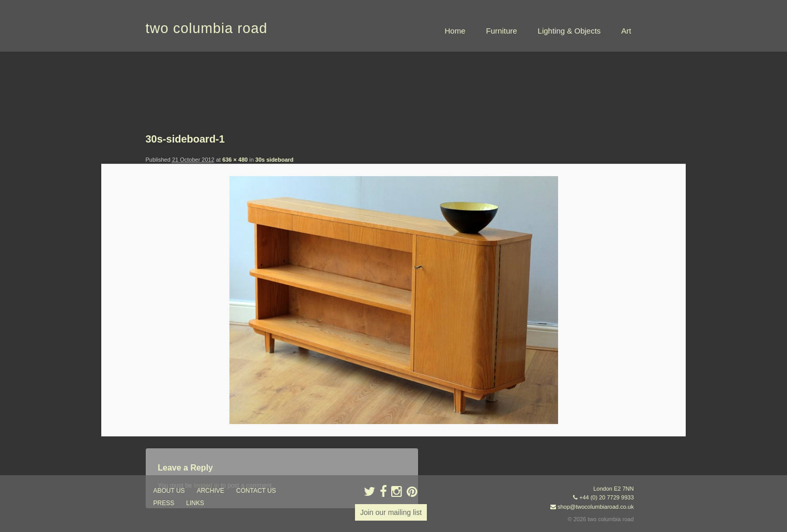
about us (169, 491)
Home (455, 31)
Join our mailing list (391, 512)
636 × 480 (235, 160)
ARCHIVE (211, 491)
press (164, 503)
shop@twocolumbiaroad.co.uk (596, 507)
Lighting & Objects (569, 31)
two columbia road (207, 28)
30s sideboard (274, 160)
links (195, 503)
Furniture (502, 31)
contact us (256, 491)
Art (626, 31)
